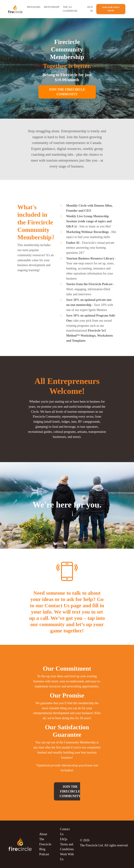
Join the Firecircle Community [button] (70, 791)
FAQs (64, 839)
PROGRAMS (34, 7)
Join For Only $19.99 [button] (111, 9)
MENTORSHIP (52, 7)
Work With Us (67, 857)
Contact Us (65, 832)
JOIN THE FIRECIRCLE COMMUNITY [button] (67, 92)
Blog (42, 849)
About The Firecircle (45, 839)
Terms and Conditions (67, 847)
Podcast (44, 854)
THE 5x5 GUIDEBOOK (70, 9)
